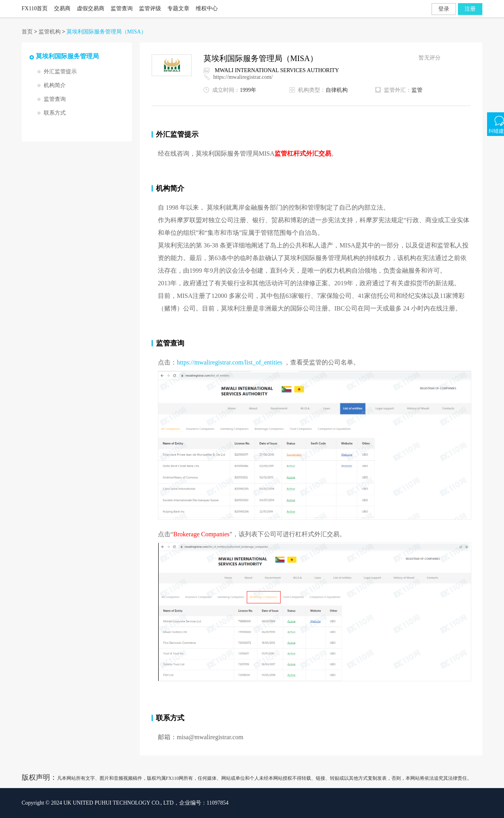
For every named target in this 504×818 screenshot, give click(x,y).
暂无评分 (430, 58)
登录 (444, 9)
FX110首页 (35, 8)
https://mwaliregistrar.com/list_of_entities (230, 362)
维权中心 (207, 8)
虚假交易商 (91, 8)
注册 (470, 9)
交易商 (62, 8)
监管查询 (122, 8)
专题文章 (178, 8)
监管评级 (150, 8)
